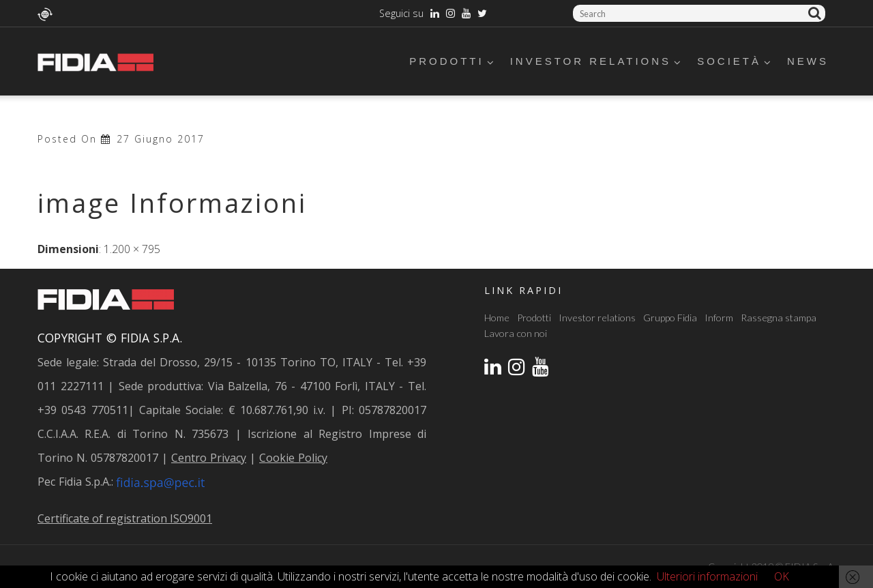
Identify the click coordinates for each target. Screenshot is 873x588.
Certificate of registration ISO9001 (125, 518)
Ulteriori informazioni (707, 576)
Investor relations (597, 61)
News (808, 61)
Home (497, 318)
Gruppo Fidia (670, 318)
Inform (719, 318)
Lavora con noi (516, 333)
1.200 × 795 (132, 249)
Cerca (817, 13)
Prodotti (453, 61)
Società (735, 61)
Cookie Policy (293, 458)
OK (782, 576)
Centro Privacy (209, 458)
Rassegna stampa (779, 318)
